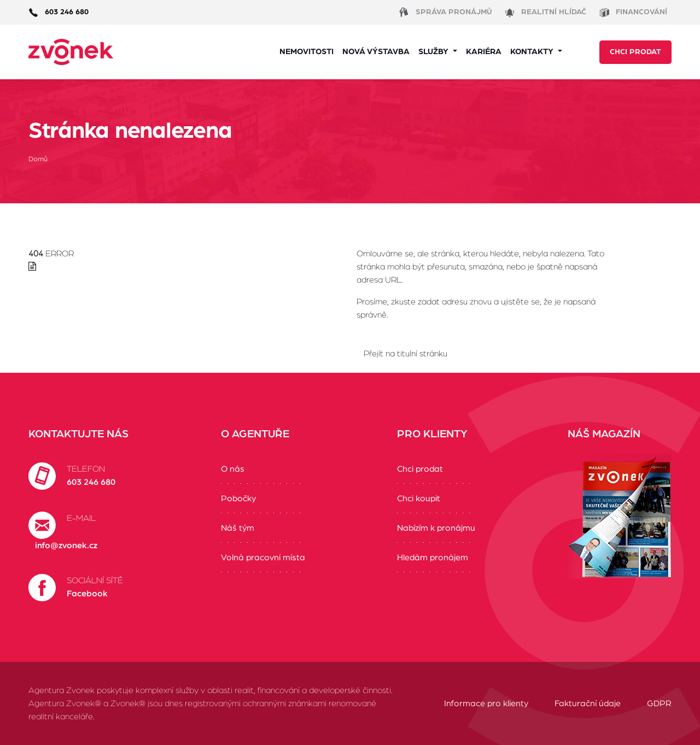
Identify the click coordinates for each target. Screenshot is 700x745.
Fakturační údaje (588, 703)
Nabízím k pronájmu (436, 528)
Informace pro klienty (486, 703)
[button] (438, 52)
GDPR (659, 703)
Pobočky (238, 498)
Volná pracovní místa (263, 558)
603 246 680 (91, 482)
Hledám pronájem (433, 558)
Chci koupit (419, 498)
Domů (38, 159)
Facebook (87, 594)
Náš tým (238, 528)
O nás (233, 469)
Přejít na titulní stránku (406, 354)
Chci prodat (635, 52)
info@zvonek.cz (66, 545)
